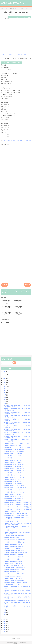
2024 (4, 376)
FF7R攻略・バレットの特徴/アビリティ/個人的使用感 (17, 507)
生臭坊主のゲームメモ (12, 3)
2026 (4, 372)
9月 (5, 393)
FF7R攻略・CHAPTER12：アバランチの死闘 (15, 553)
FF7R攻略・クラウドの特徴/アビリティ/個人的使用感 (17, 509)
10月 (6, 391)
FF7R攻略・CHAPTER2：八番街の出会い (14, 580)
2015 (4, 625)
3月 (5, 610)
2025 (4, 374)
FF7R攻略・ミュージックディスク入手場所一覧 (16, 515)
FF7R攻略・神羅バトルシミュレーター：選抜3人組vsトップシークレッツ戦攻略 (17, 524)
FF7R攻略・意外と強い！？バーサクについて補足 (16, 443)
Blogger (18, 638)
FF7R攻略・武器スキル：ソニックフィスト (15, 469)
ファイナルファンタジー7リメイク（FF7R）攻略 (19, 17)
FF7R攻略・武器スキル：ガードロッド (14, 460)
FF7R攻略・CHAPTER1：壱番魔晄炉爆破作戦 (15, 582)
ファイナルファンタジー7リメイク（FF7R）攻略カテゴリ (16, 292)
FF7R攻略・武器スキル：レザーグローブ (14, 473)
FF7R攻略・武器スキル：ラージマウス (14, 481)
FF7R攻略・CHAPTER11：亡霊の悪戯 (14, 555)
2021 (4, 382)
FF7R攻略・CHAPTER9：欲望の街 (13, 559)
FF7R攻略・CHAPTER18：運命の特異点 (14, 536)
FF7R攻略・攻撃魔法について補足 (12, 445)
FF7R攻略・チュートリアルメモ (12, 585)
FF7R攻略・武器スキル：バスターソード (14, 498)
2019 (4, 617)
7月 (5, 397)
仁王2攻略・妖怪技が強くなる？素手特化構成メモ (16, 600)
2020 (4, 385)
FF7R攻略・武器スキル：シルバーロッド (14, 458)
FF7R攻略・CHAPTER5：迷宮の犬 (13, 572)
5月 (5, 401)
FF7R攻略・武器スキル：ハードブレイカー (15, 492)
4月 (5, 403)
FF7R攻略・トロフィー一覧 (11, 521)
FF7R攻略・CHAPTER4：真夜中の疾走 (14, 574)
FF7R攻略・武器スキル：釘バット (12, 494)
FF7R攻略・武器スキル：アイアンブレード (15, 496)
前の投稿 (27, 285)
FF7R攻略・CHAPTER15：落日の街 (13, 544)
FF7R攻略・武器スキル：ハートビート (14, 475)
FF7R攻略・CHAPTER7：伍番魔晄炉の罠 (14, 568)
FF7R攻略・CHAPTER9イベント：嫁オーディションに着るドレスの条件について (17, 527)
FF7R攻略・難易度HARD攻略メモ (12, 501)
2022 (4, 380)
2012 (4, 632)
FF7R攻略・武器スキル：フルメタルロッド (15, 449)
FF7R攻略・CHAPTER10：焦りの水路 (14, 557)
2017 (4, 621)
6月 (5, 399)
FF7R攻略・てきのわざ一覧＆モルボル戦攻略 (15, 513)
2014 (4, 628)
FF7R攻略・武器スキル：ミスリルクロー (14, 464)
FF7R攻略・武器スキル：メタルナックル (14, 471)
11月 (6, 389)
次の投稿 (5, 285)
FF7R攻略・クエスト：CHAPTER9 (13, 530)
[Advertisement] (16, 36)
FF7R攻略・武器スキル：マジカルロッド (14, 456)
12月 (6, 386)
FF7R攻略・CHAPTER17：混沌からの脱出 (15, 540)
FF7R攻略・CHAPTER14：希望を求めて (14, 546)
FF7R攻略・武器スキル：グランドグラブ (14, 462)
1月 (5, 614)
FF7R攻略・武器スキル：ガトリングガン (14, 486)
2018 (4, 619)
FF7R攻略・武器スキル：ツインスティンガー (15, 488)
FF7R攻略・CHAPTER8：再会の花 (13, 561)
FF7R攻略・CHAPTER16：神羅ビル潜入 (14, 542)
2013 (4, 630)
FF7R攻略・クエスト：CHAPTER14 (13, 548)
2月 (5, 612)
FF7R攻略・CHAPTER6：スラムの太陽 (14, 570)
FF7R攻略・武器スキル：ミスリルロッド (14, 454)
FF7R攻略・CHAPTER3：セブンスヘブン (14, 576)
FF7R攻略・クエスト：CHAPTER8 (13, 563)
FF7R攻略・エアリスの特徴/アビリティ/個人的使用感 (17, 503)
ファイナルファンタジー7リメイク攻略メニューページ (16, 54)
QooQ (18, 643)
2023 (4, 378)
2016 (4, 623)
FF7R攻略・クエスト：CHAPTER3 (13, 578)
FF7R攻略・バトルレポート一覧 (12, 511)
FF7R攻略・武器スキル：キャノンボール (14, 477)
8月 (5, 395)
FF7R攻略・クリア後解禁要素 (11, 538)
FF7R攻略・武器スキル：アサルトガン (14, 484)
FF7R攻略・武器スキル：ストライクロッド (15, 452)
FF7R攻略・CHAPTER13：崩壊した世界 (14, 551)
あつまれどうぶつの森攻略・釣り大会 (13, 565)
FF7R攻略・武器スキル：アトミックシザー (15, 479)
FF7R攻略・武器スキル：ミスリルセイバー (15, 490)
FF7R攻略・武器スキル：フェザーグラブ (14, 467)
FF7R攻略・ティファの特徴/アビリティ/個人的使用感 (17, 505)
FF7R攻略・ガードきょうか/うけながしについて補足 (17, 447)
